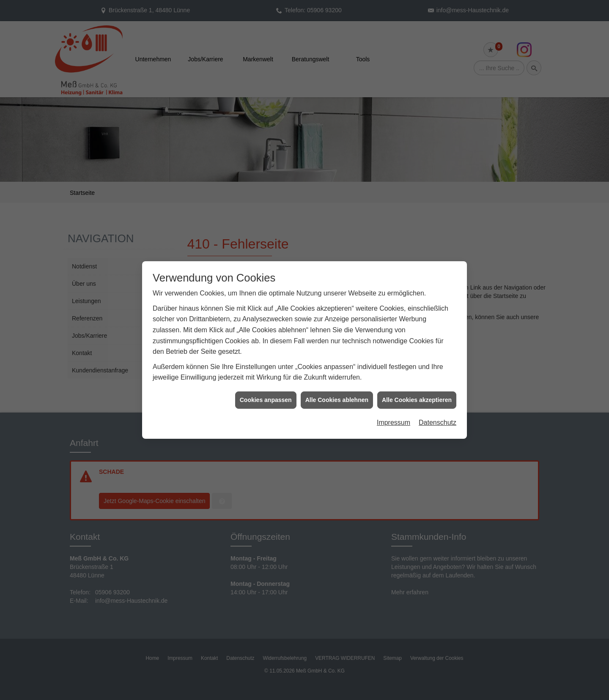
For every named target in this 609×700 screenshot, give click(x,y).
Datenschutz (438, 415)
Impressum (394, 415)
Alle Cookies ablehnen (337, 392)
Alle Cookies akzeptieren (417, 392)
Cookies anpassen (266, 392)
